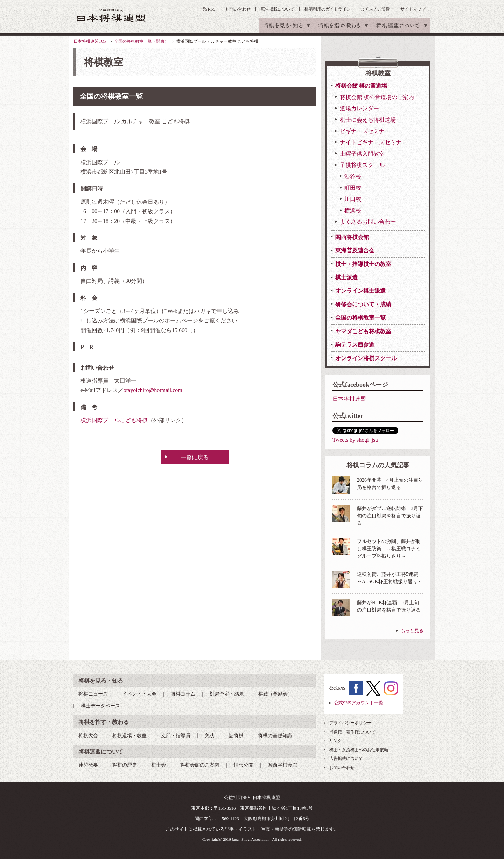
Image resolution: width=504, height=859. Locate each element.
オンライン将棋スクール (366, 358)
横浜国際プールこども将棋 (114, 420)
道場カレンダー (359, 108)
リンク (336, 741)
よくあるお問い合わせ (368, 222)
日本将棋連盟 (349, 399)
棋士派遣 (346, 277)
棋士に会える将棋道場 (368, 120)
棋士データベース (100, 706)
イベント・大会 (139, 694)
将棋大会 (88, 736)
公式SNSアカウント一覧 (359, 703)
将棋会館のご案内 (200, 765)
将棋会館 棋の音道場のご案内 (377, 97)
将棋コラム (183, 694)
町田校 (353, 188)
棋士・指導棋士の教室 (363, 264)
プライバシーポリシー (350, 723)
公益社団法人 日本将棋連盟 (112, 15)
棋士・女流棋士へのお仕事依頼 (359, 750)
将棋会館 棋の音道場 (361, 86)
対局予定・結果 (227, 694)
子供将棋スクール (362, 165)
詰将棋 (236, 736)
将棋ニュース (93, 694)
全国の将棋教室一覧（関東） (141, 41)
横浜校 (353, 211)
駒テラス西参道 (355, 345)
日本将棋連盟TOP (90, 41)
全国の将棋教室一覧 (360, 318)
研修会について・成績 (363, 304)
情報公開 (244, 765)
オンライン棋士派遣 (360, 291)
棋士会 (159, 765)
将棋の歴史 (125, 765)
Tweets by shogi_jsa (355, 440)
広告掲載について (278, 9)
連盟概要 (88, 765)
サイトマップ (413, 9)
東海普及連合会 (355, 250)
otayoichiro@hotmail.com (153, 390)
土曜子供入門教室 (362, 154)
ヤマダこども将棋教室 (363, 331)
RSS (212, 9)
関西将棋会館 (352, 237)
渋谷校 (353, 177)
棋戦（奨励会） (275, 694)
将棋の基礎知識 (275, 736)
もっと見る (412, 631)
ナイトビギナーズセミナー (373, 142)
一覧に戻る (195, 457)
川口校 (353, 199)
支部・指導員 (176, 736)
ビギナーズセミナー (365, 131)
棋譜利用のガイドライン (328, 9)
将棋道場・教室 (129, 736)
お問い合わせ (238, 9)
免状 (210, 736)
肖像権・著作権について (352, 732)
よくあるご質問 (376, 9)
